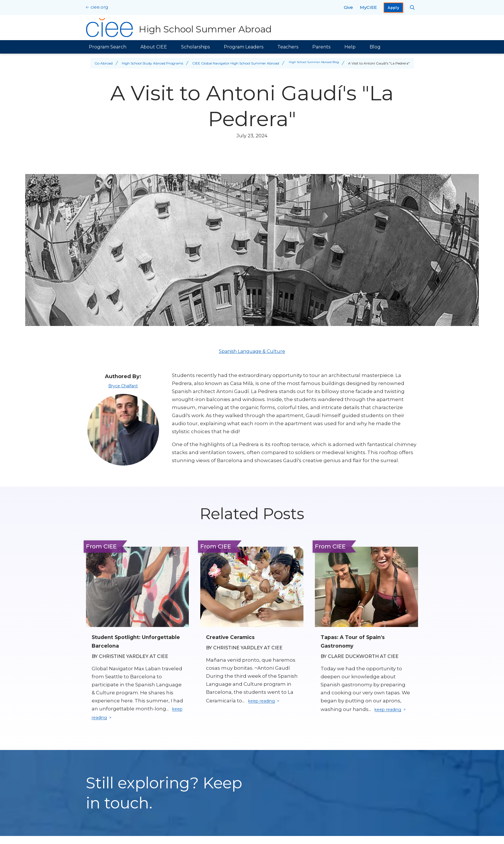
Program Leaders (244, 47)
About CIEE (154, 47)
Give (348, 7)
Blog (375, 47)
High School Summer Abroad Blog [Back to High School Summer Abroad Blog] (314, 63)
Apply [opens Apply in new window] (393, 8)
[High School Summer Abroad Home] (180, 28)
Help (350, 47)
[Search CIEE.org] (412, 7)
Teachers (288, 47)
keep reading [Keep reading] (111, 718)
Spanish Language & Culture (252, 351)
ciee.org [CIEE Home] (99, 7)
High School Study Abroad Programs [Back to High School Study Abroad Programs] (149, 63)
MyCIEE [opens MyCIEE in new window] (368, 7)
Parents (321, 47)
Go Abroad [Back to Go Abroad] (100, 63)
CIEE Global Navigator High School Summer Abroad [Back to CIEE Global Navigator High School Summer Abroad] (232, 63)
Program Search (108, 47)
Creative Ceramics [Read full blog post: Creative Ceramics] (234, 637)
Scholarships (195, 47)
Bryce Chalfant (123, 386)
